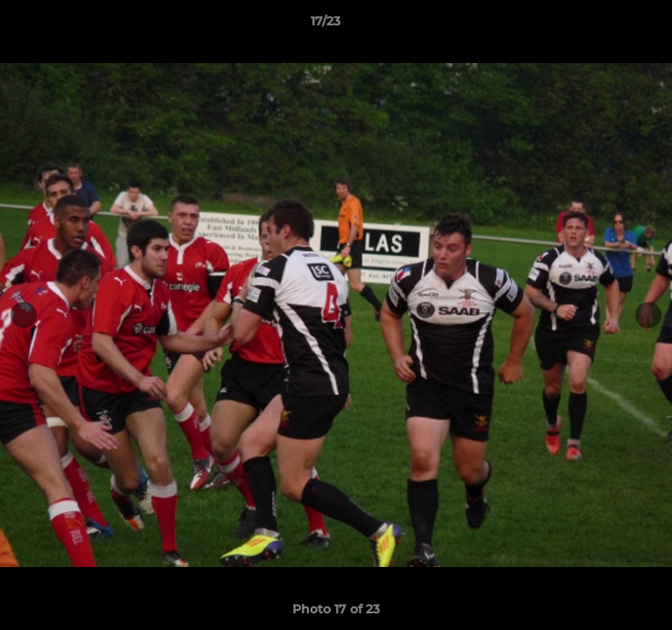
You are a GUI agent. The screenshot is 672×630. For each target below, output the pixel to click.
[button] (609, 25)
